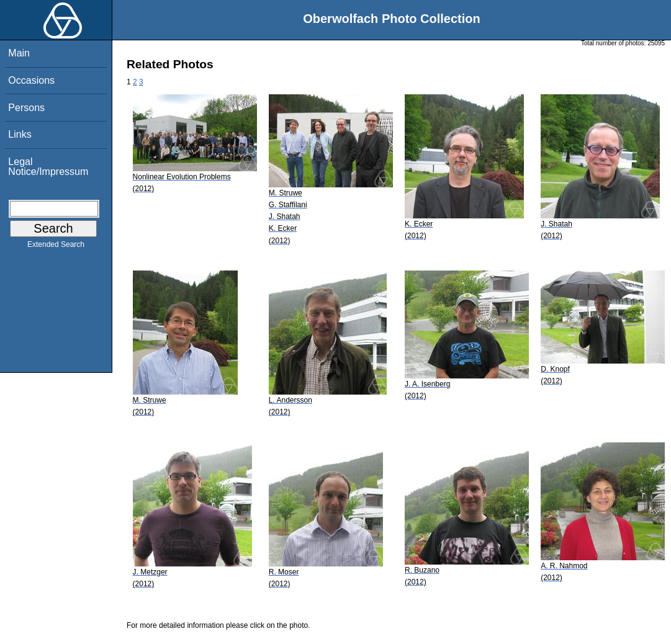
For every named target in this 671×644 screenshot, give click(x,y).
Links (20, 134)
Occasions (31, 80)
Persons (26, 108)
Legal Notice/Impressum (48, 167)
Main (19, 53)
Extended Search (56, 247)
